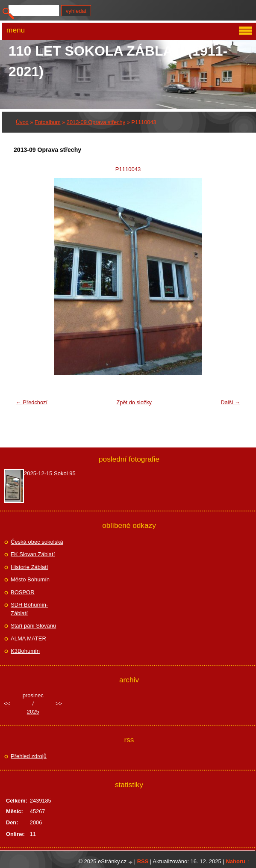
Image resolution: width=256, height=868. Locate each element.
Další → (230, 402)
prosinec (33, 695)
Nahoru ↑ (238, 861)
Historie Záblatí (29, 567)
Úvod (22, 122)
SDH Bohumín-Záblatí (29, 609)
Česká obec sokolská (37, 542)
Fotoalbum (47, 122)
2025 (33, 712)
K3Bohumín (25, 651)
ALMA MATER (28, 638)
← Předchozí (32, 402)
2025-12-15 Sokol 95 (50, 473)
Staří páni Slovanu (33, 626)
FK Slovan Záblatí (33, 554)
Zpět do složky (134, 402)
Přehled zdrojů (29, 756)
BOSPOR (23, 592)
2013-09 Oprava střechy (96, 122)
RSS (143, 861)
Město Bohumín (30, 579)
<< (7, 704)
